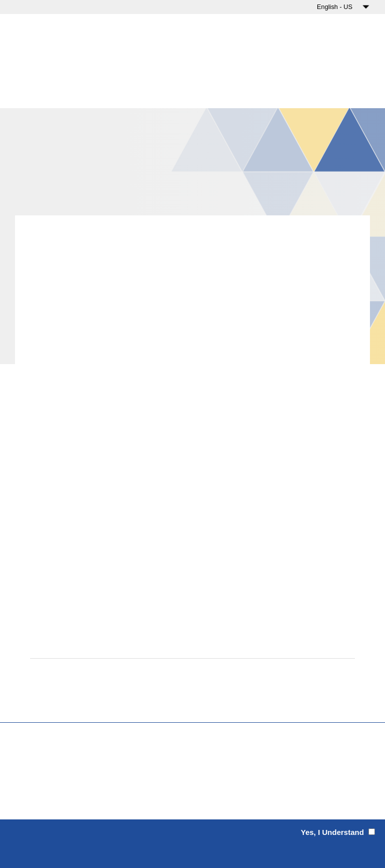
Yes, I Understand (333, 832)
